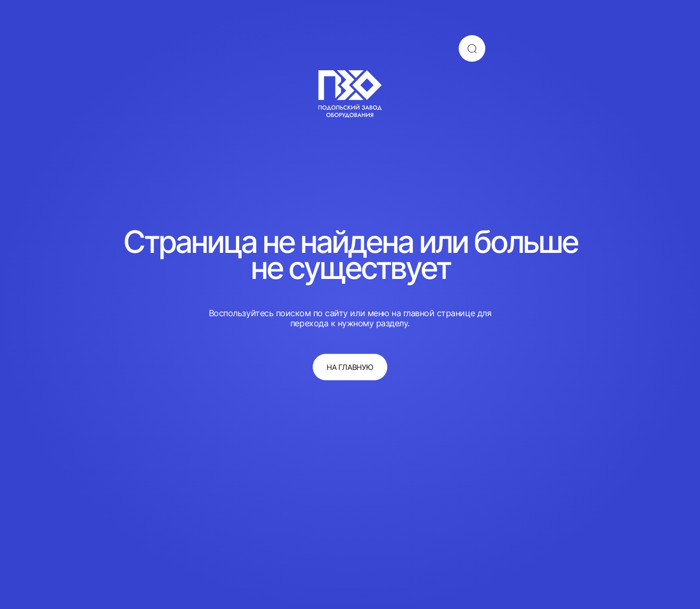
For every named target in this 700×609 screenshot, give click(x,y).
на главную (350, 367)
